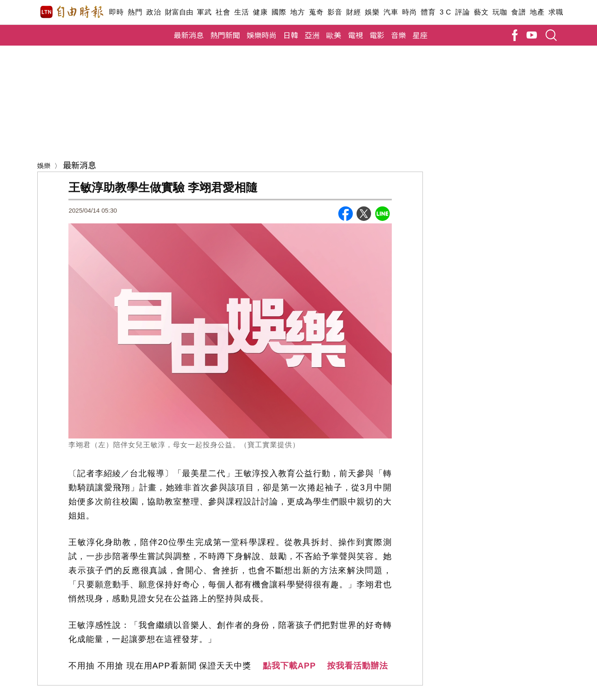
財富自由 (179, 12)
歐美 (334, 35)
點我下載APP (289, 666)
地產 (537, 12)
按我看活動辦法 (358, 666)
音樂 (398, 35)
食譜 (518, 12)
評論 (462, 12)
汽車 (391, 12)
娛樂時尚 (262, 35)
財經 (353, 12)
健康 (260, 12)
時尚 (409, 12)
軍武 (204, 12)
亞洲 (312, 35)
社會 (223, 12)
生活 (241, 12)
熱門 (135, 12)
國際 (279, 12)
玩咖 (500, 12)
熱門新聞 (225, 35)
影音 (335, 12)
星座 (420, 35)
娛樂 (372, 12)
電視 (355, 35)
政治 (154, 12)
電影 (377, 35)
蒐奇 (316, 12)
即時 (116, 12)
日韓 (291, 35)
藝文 (481, 12)
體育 (428, 12)
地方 (297, 12)
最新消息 (189, 35)
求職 (556, 12)
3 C (445, 12)
